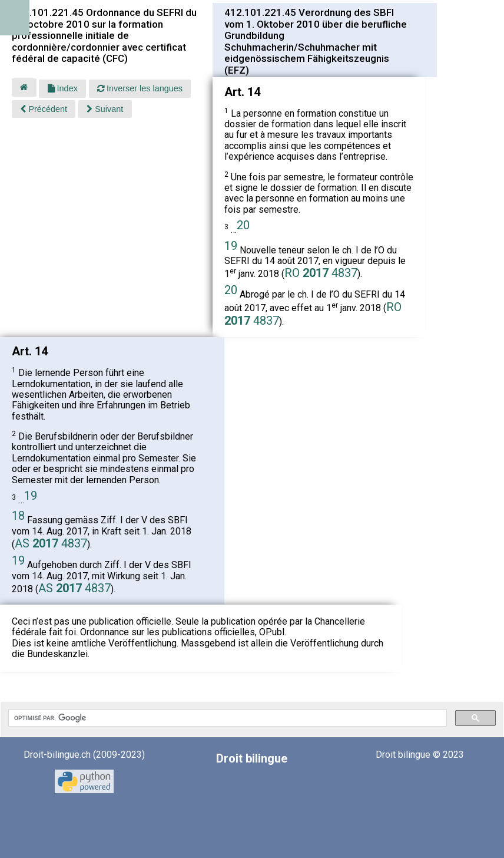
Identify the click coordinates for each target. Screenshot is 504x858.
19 (231, 246)
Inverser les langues (140, 88)
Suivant (105, 109)
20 (243, 225)
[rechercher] (226, 718)
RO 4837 (321, 273)
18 (18, 516)
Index (63, 88)
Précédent (44, 109)
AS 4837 (51, 543)
